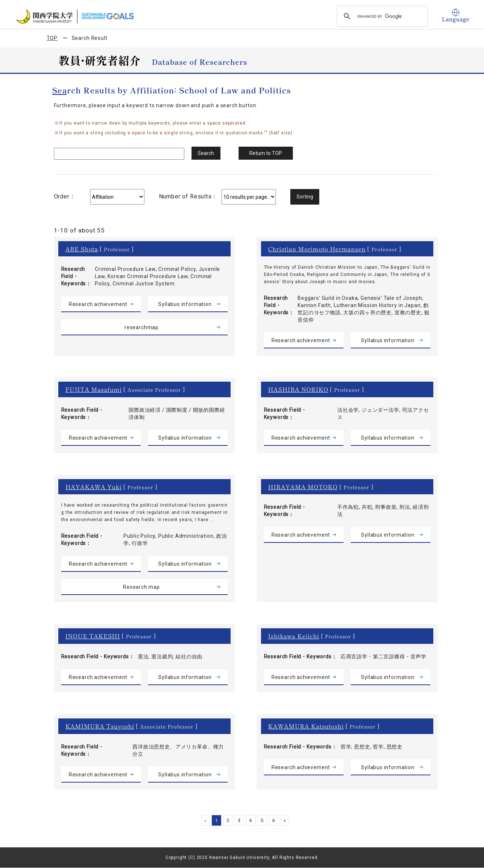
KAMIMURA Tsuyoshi (100, 726)
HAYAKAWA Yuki (94, 487)
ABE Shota (82, 249)
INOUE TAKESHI (93, 636)
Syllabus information (185, 304)
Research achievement (98, 304)
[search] (381, 16)
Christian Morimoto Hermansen (317, 249)
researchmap (142, 327)
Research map (142, 587)
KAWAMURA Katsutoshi (306, 726)
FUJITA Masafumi (94, 389)
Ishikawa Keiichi (294, 636)
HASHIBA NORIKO (298, 389)
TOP (52, 38)
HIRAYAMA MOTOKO (303, 487)
